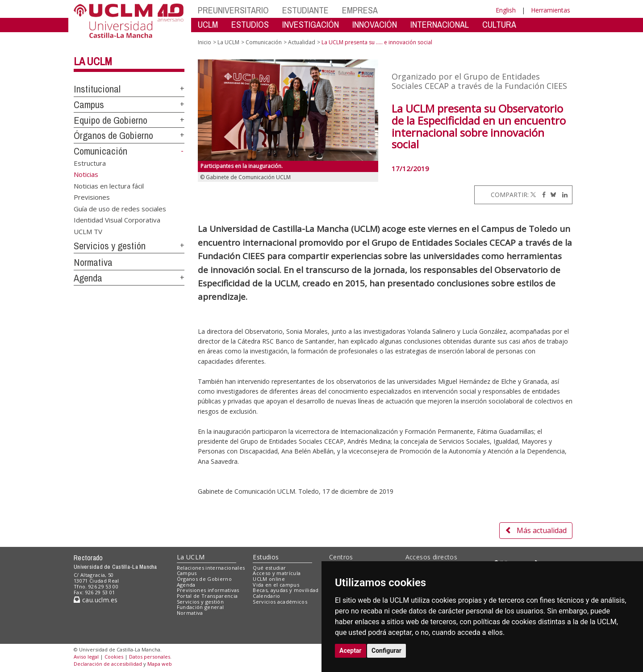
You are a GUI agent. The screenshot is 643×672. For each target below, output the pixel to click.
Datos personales (150, 657)
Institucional (97, 89)
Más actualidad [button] (536, 530)
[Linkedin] (563, 195)
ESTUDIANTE (305, 10)
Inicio (205, 42)
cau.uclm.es (96, 600)
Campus (89, 105)
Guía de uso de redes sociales (120, 208)
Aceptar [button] (351, 651)
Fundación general (200, 607)
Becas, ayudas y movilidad (286, 590)
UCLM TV (88, 231)
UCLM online (269, 579)
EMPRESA (360, 10)
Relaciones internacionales (211, 568)
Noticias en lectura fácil (109, 185)
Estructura (90, 163)
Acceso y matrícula (277, 573)
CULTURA (499, 24)
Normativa (93, 262)
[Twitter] (533, 195)
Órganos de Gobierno (113, 135)
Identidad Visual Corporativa (117, 220)
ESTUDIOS (250, 24)
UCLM (208, 24)
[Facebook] (542, 195)
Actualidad (302, 42)
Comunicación (100, 151)
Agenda (88, 278)
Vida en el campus (276, 585)
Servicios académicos (280, 602)
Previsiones (92, 197)
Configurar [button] (386, 651)
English (506, 10)
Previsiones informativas (208, 590)
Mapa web (160, 664)
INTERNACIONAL (440, 24)
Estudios (266, 557)
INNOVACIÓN (375, 24)
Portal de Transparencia (207, 596)
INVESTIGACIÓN (311, 24)
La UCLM (93, 61)
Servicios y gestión (110, 246)
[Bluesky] (552, 195)
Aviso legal (86, 657)
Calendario (266, 596)
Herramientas (551, 10)
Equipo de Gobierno (111, 120)
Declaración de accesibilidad (108, 664)
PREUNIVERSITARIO (233, 10)
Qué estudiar (269, 568)
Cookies (114, 657)
